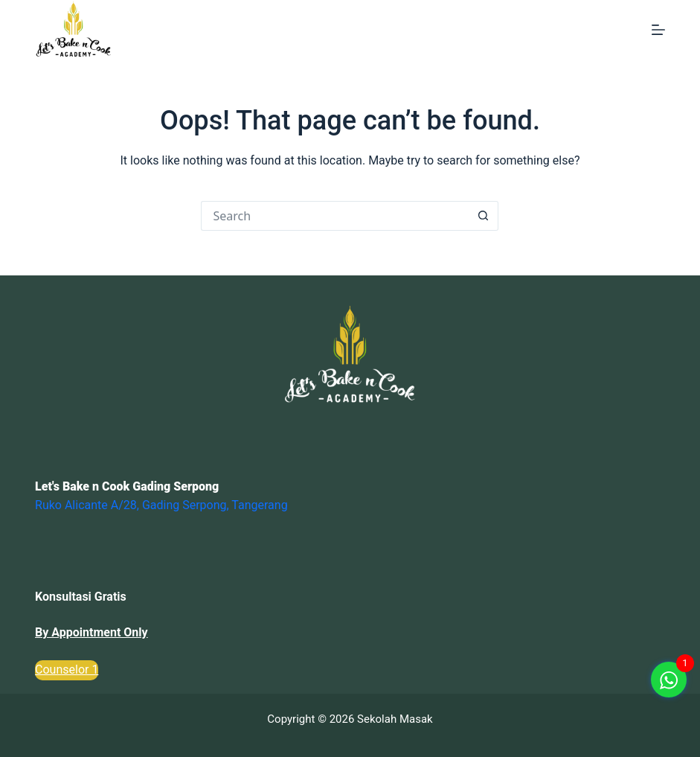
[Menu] (658, 30)
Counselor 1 (67, 670)
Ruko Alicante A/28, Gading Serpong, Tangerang (161, 505)
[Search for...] (335, 216)
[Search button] (484, 216)
